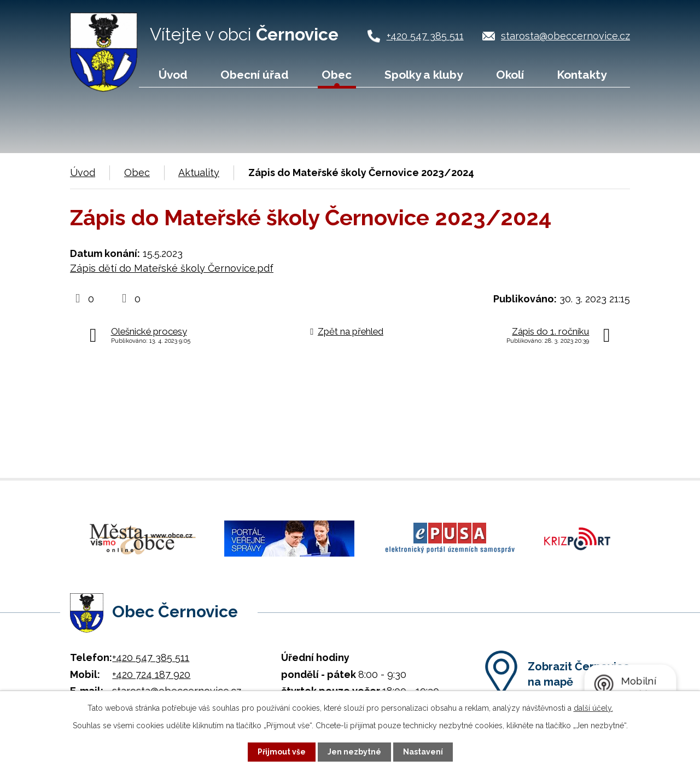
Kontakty (582, 75)
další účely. (593, 708)
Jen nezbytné (354, 752)
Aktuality (199, 172)
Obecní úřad (255, 75)
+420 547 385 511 (425, 36)
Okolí (510, 75)
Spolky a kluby (424, 75)
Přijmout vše (282, 752)
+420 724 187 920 (151, 673)
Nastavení (423, 752)
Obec (337, 75)
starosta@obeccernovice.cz (565, 36)
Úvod (173, 75)
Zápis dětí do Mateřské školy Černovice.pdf (172, 268)
